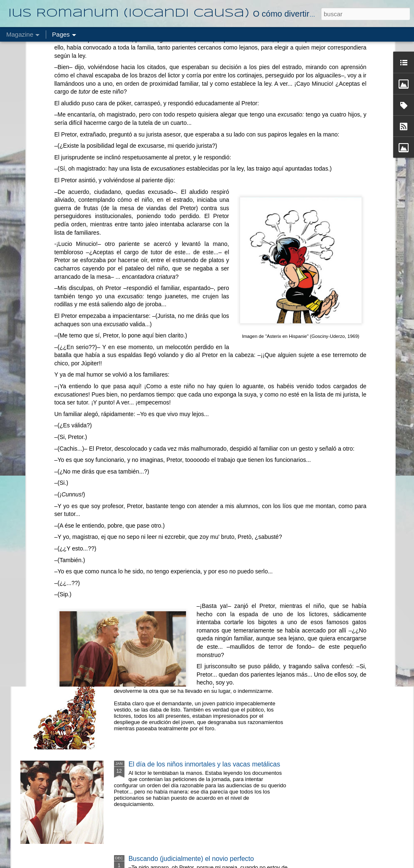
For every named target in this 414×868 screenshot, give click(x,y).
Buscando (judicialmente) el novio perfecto (191, 859)
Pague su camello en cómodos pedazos (188, 386)
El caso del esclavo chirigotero (174, 575)
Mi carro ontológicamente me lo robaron (187, 670)
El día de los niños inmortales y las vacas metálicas (205, 764)
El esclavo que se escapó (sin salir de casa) (193, 481)
